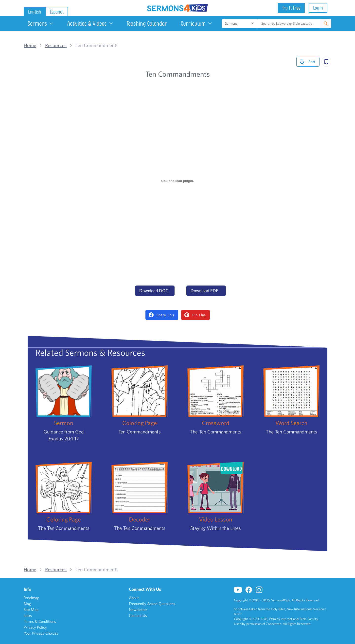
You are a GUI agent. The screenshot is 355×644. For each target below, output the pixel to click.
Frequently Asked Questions (152, 604)
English (35, 12)
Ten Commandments (97, 45)
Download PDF (204, 291)
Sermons (41, 23)
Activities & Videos (90, 23)
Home (30, 45)
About (134, 598)
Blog (27, 604)
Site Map (31, 609)
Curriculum (197, 23)
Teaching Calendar (147, 23)
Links (28, 615)
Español (57, 12)
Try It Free (291, 8)
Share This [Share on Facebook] (161, 315)
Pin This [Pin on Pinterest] (195, 315)
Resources (56, 45)
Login (318, 8)
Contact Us (138, 615)
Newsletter (138, 609)
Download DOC (154, 291)
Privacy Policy (35, 627)
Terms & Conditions (40, 621)
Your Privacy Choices (41, 633)
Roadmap (32, 598)
